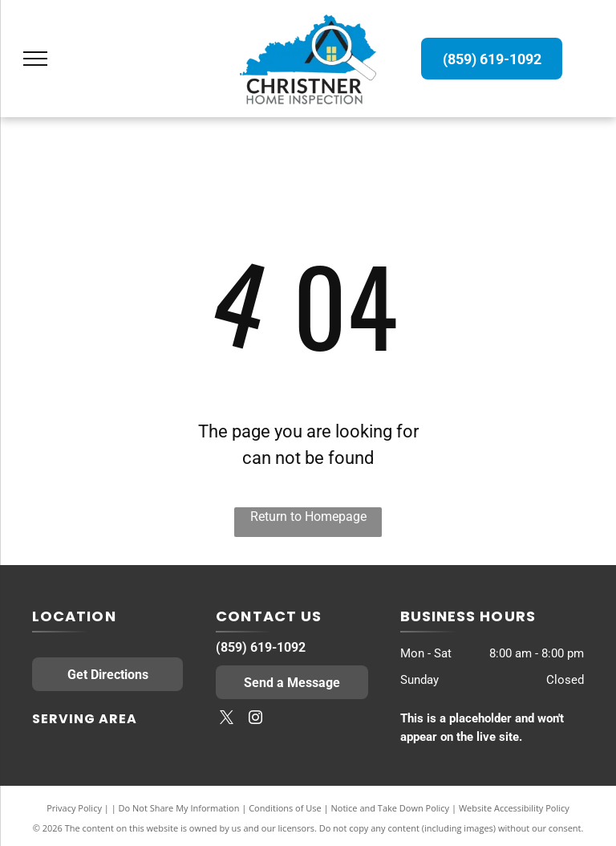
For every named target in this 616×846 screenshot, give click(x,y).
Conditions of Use (285, 808)
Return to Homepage (308, 517)
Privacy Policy (74, 808)
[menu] (35, 59)
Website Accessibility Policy (514, 808)
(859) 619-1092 (261, 647)
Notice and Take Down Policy (391, 808)
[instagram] (255, 720)
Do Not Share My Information (179, 808)
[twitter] (226, 720)
